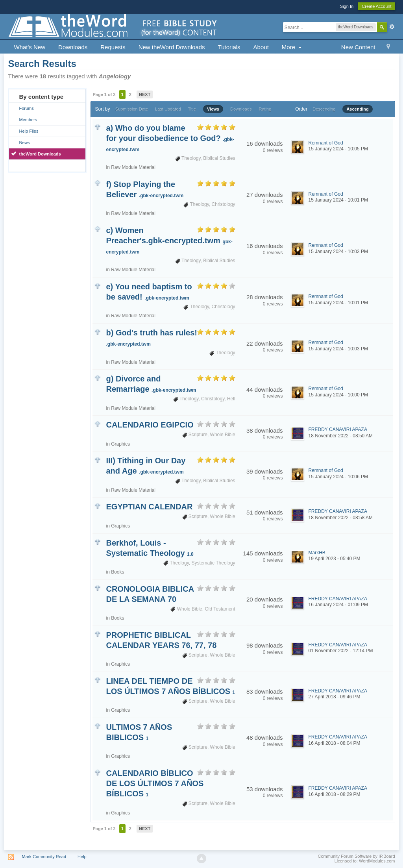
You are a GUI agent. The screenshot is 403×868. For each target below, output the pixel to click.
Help (82, 857)
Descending (324, 109)
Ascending (357, 109)
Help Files (29, 131)
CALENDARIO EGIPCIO (150, 425)
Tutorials (229, 47)
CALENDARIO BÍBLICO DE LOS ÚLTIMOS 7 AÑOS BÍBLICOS (155, 783)
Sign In (347, 6)
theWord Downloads (40, 154)
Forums (26, 108)
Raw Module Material (133, 167)
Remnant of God (326, 143)
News (24, 143)
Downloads (73, 47)
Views (213, 109)
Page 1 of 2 (104, 94)
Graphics (120, 444)
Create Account (376, 6)
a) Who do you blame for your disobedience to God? (170, 138)
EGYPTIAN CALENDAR (149, 507)
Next (145, 94)
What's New (30, 47)
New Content (358, 47)
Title (192, 109)
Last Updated (168, 109)
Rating (265, 109)
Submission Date (132, 109)
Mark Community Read (44, 857)
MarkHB (317, 553)
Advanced (392, 27)
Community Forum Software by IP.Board (356, 856)
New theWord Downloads (172, 47)
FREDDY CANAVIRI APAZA (338, 429)
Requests (113, 47)
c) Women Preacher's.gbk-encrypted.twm (169, 240)
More (293, 47)
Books (117, 572)
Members (28, 120)
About (261, 47)
